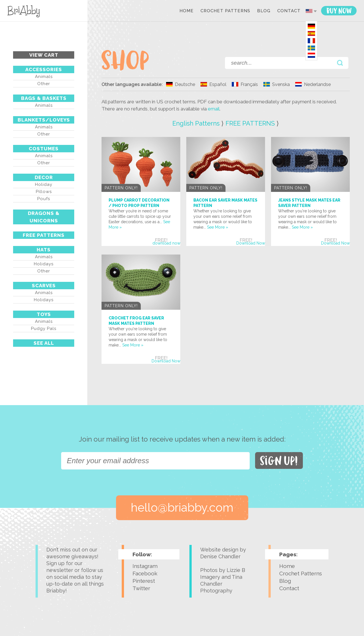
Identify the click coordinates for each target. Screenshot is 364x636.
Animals (44, 77)
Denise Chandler (220, 556)
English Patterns (196, 123)
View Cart (44, 55)
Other (44, 84)
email (214, 109)
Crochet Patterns (225, 11)
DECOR (44, 177)
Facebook (145, 573)
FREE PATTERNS (44, 235)
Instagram (145, 566)
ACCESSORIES (44, 69)
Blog (264, 11)
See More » (218, 227)
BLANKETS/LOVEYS (44, 120)
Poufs (44, 199)
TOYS (44, 314)
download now (166, 243)
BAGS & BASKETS (44, 98)
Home (187, 11)
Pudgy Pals (44, 329)
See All (44, 343)
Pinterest (144, 581)
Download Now (251, 243)
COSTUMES (44, 149)
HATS (44, 250)
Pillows (44, 192)
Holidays (44, 264)
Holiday (44, 184)
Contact (289, 11)
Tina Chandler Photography (221, 584)
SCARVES (44, 286)
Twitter (141, 588)
